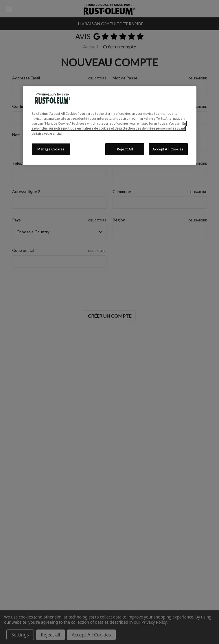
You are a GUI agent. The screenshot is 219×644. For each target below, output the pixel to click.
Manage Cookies (51, 149)
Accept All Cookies (168, 149)
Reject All (125, 149)
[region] (110, 125)
